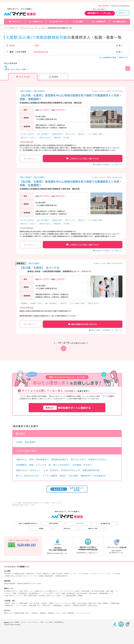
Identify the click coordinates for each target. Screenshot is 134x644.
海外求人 (67, 574)
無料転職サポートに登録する (67, 408)
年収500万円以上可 (71, 470)
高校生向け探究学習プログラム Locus (29, 584)
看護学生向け (31, 574)
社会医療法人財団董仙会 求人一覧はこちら (109, 164)
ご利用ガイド (37, 22)
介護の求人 (67, 605)
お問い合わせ (67, 529)
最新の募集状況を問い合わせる (83, 324)
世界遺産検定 (23, 593)
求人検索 (79, 22)
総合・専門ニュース (26, 591)
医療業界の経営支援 (79, 605)
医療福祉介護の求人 (62, 576)
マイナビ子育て (49, 593)
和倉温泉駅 (30, 442)
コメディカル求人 (21, 605)
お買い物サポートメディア (14, 596)
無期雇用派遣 (57, 605)
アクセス (23, 622)
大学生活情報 (85, 591)
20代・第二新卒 (34, 603)
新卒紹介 (44, 603)
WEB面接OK (100, 476)
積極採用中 (57, 138)
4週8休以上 (81, 134)
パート (102, 574)
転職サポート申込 (93, 529)
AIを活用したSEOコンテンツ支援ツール (51, 596)
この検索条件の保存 (108, 57)
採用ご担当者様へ (104, 6)
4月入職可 (67, 138)
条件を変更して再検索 (67, 489)
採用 (42, 622)
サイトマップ (80, 523)
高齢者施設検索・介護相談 (74, 596)
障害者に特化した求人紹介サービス (16, 576)
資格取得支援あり (57, 134)
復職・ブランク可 (38, 465)
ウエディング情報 (11, 593)
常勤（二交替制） (26, 91)
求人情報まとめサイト (11, 591)
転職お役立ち (121, 22)
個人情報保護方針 (59, 622)
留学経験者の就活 (19, 574)
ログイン (122, 13)
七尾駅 (19, 442)
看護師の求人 (9, 605)
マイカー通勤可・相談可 (95, 134)
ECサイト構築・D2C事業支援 (65, 593)
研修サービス (8, 613)
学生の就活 (7, 574)
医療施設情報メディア (106, 593)
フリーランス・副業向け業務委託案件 (41, 576)
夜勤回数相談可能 (91, 470)
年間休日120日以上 (45, 138)
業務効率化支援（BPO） (22, 613)
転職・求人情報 (57, 574)
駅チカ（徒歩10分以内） (28, 476)
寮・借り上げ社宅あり (27, 134)
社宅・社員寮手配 (68, 613)
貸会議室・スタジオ (54, 613)
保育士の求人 (47, 605)
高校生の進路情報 (10, 584)
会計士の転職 (82, 603)
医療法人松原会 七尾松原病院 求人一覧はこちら (107, 330)
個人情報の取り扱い (106, 523)
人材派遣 (7, 603)
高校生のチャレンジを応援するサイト (47, 591)
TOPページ (16, 22)
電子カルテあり (70, 134)
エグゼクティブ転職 (69, 603)
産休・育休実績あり (43, 134)
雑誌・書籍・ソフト (113, 591)
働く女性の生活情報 (98, 591)
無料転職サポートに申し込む (99, 13)
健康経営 (43, 613)
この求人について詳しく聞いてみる (83, 159)
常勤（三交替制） (39, 91)
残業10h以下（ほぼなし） (29, 138)
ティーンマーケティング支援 (70, 591)
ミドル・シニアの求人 (114, 574)
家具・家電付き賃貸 (30, 596)
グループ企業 (49, 622)
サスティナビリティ (33, 622)
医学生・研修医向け (44, 574)
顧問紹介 (106, 603)
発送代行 (35, 613)
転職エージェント (55, 603)
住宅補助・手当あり (36, 303)
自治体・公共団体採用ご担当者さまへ (28, 523)
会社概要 (16, 622)
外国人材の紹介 (93, 605)
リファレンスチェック (83, 613)
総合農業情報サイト (36, 593)
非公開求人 (17, 69)
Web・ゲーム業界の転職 (19, 603)
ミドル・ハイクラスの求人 (80, 574)
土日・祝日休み (51, 470)
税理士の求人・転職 (95, 603)
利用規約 (41, 529)
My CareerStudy (82, 593)
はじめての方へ (58, 22)
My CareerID (93, 593)
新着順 (54, 77)
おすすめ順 (23, 77)
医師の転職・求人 (35, 605)
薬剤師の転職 (115, 603)
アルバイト (94, 574)
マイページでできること (122, 6)
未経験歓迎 (24, 303)
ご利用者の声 (100, 22)
